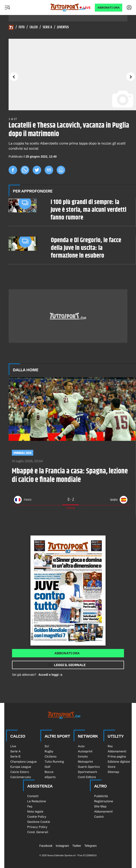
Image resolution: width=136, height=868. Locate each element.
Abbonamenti (117, 751)
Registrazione (104, 801)
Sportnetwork (88, 772)
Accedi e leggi (51, 675)
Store (112, 767)
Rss (110, 746)
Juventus (63, 27)
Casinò (99, 817)
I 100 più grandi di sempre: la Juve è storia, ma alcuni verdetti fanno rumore (88, 210)
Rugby (49, 751)
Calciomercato (21, 777)
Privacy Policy (37, 827)
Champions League (23, 762)
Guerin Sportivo (89, 767)
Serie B (15, 756)
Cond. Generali (38, 832)
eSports (50, 777)
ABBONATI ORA (109, 8)
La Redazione (37, 801)
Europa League (21, 767)
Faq (30, 806)
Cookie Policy (37, 817)
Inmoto (83, 756)
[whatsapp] (25, 170)
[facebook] (13, 170)
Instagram (62, 846)
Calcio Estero (20, 772)
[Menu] (7, 7)
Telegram (91, 846)
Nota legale (35, 811)
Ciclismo (51, 756)
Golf (48, 767)
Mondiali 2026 (23, 453)
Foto (22, 27)
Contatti (33, 796)
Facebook (46, 846)
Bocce (49, 772)
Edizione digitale (119, 762)
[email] (49, 170)
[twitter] (37, 170)
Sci (47, 746)
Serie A (47, 27)
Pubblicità (101, 796)
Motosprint (85, 762)
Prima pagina (117, 756)
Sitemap (113, 772)
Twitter (77, 846)
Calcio (34, 27)
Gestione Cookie (39, 822)
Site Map (100, 806)
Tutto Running (54, 762)
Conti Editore (87, 777)
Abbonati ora (67, 653)
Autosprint (85, 751)
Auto (81, 746)
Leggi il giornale (70, 665)
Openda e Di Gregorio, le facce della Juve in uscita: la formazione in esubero (86, 248)
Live (87, 8)
